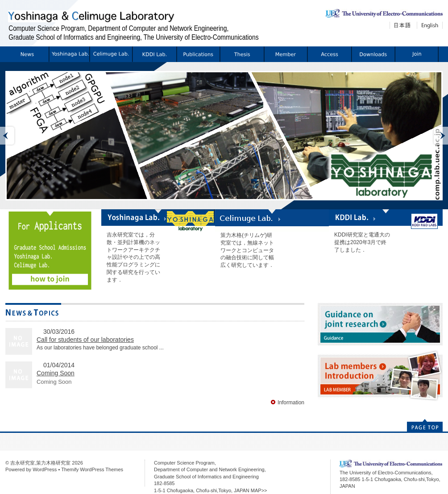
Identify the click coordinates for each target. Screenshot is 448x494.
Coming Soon (56, 373)
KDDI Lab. (154, 54)
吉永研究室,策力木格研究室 (40, 463)
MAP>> (259, 490)
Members (285, 54)
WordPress (45, 469)
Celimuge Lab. (110, 54)
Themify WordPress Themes (92, 469)
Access (329, 54)
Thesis (242, 54)
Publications (198, 54)
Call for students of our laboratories (85, 340)
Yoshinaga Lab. (69, 54)
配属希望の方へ (417, 54)
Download (373, 54)
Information (27, 54)
